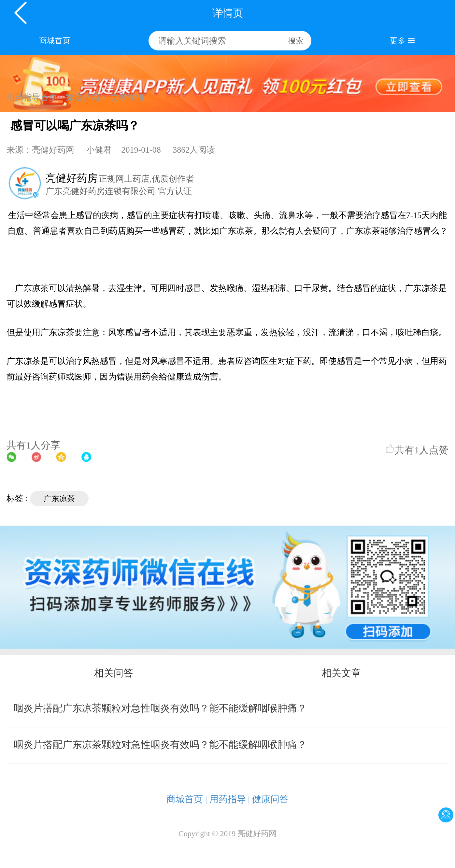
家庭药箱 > (86, 97)
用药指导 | (230, 799)
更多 (398, 41)
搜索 (296, 41)
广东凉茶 (59, 499)
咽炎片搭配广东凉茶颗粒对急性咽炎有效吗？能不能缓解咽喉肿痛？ (160, 708)
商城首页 (55, 41)
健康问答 (270, 799)
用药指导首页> (34, 97)
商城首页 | (187, 799)
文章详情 (127, 97)
